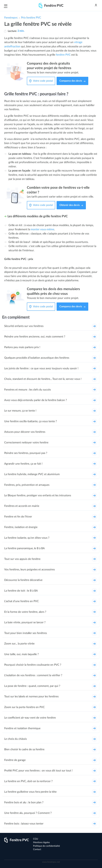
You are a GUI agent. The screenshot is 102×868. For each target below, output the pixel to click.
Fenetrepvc (11, 18)
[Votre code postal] (44, 81)
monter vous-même (42, 229)
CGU (36, 839)
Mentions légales (41, 842)
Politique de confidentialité (46, 846)
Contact (37, 849)
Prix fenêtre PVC (31, 18)
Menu (5, 5)
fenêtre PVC (63, 55)
